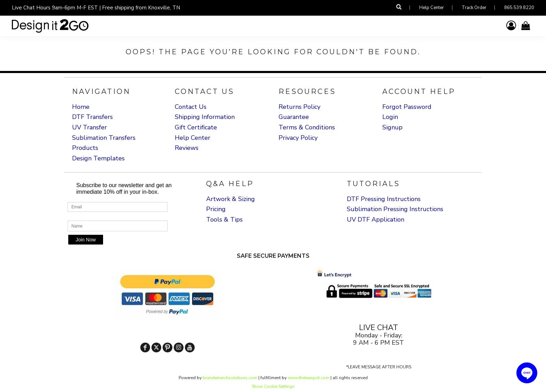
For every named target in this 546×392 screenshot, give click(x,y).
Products (85, 148)
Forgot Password (407, 107)
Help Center (432, 8)
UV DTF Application (376, 219)
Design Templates (98, 158)
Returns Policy (299, 107)
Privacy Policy (298, 138)
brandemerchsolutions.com (229, 378)
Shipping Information (205, 117)
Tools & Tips (224, 219)
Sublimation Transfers (104, 138)
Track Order (474, 8)
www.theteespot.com (309, 378)
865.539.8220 (519, 8)
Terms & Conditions (307, 127)
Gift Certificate (196, 127)
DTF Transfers (92, 117)
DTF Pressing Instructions (384, 199)
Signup (392, 127)
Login (390, 117)
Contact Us (191, 107)
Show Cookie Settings (273, 386)
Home (81, 107)
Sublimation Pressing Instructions (395, 209)
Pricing (216, 209)
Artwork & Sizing (231, 199)
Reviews (187, 148)
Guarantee (294, 117)
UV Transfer (89, 127)
